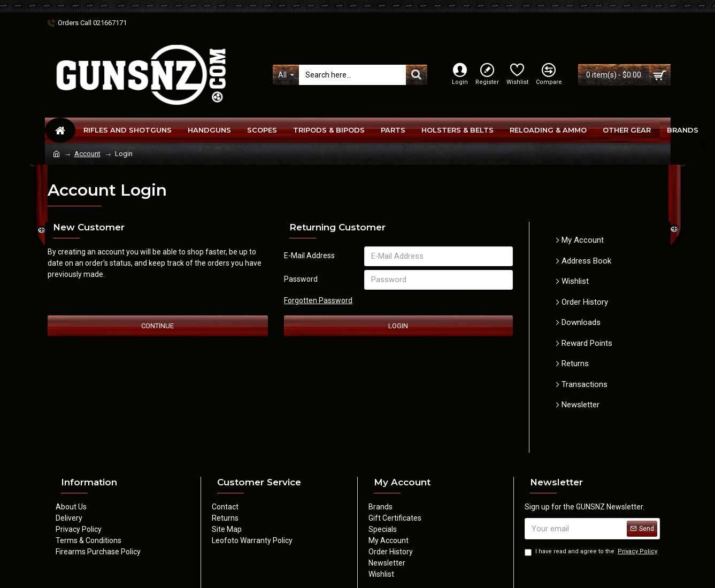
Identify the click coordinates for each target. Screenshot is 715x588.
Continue (157, 328)
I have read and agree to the (592, 552)
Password (301, 280)
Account (87, 154)
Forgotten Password (318, 302)
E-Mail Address (309, 256)
